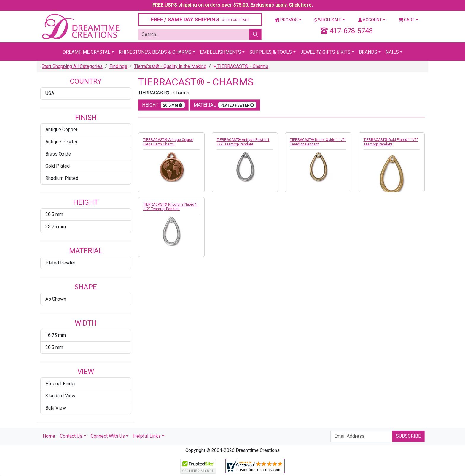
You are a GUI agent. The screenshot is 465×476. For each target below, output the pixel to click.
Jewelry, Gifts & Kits (325, 52)
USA (50, 93)
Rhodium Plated (62, 178)
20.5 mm (54, 214)
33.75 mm (56, 227)
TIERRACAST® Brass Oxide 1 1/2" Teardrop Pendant (318, 142)
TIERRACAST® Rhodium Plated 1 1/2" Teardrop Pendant (170, 207)
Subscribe (408, 436)
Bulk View (56, 408)
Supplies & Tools (271, 52)
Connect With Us (108, 436)
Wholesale (328, 20)
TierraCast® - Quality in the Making (170, 66)
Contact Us (71, 436)
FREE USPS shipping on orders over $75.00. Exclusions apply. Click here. (233, 5)
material (225, 105)
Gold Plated (58, 166)
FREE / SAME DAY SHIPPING (200, 19)
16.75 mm (56, 335)
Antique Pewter (61, 142)
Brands (368, 52)
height (163, 105)
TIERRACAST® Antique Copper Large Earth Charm (168, 142)
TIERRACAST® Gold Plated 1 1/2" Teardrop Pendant (391, 142)
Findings (118, 66)
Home (49, 436)
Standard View (60, 396)
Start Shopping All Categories (72, 66)
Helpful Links (147, 436)
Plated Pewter (60, 263)
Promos (286, 20)
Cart (407, 20)
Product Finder (61, 384)
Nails (392, 52)
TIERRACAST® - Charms (241, 66)
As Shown (56, 299)
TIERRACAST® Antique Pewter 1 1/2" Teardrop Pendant (243, 142)
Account (370, 20)
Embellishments (220, 52)
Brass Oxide (58, 154)
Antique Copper (61, 130)
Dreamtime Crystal (86, 52)
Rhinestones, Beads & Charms (155, 52)
